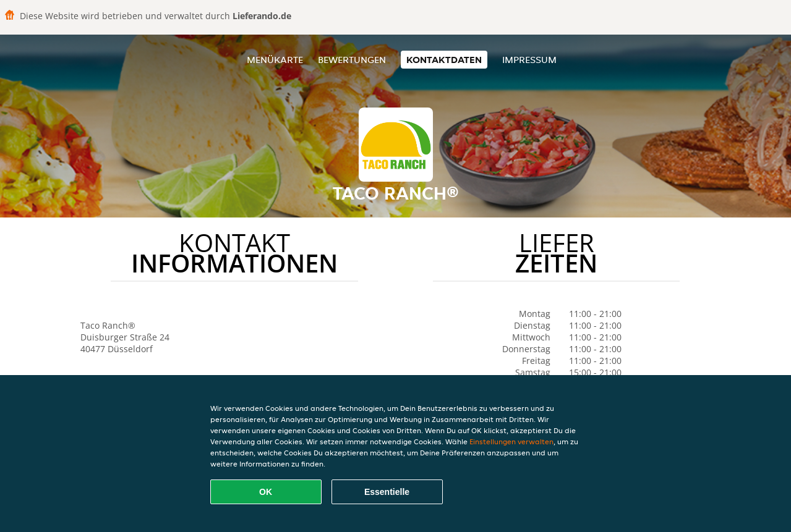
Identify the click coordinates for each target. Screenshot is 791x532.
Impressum (529, 60)
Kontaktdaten (444, 60)
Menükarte (275, 60)
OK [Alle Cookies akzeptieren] (266, 492)
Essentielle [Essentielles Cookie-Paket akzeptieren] (387, 492)
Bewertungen (352, 60)
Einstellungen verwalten (511, 441)
